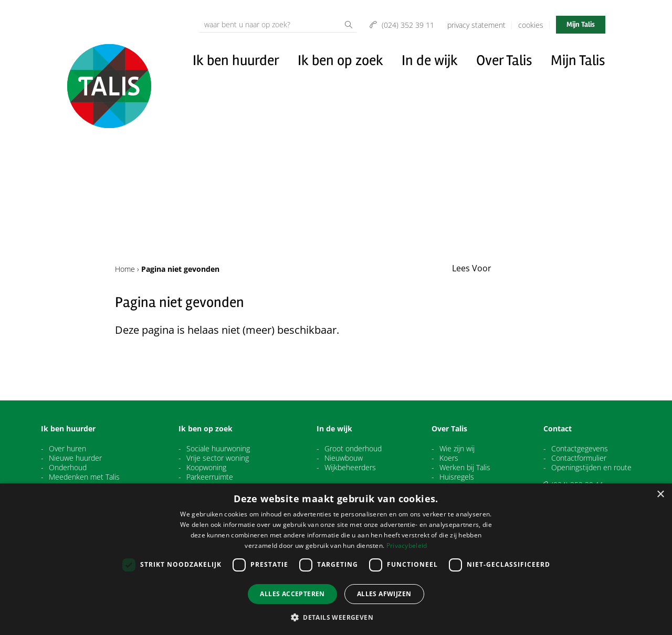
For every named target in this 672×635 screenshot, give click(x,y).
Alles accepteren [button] (292, 594)
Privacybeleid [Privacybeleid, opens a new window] (407, 546)
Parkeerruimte (210, 477)
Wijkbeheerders (350, 468)
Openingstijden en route (591, 468)
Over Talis (504, 60)
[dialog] (336, 559)
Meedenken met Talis (84, 477)
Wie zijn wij (457, 449)
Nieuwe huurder (75, 458)
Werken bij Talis (465, 468)
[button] (336, 617)
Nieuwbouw (344, 458)
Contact (558, 429)
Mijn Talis (581, 24)
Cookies (531, 25)
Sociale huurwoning (218, 449)
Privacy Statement (476, 25)
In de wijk (430, 60)
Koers (449, 458)
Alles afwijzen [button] (384, 594)
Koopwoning (206, 468)
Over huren (67, 449)
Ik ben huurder (236, 60)
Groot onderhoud (353, 449)
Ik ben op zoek (340, 60)
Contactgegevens (580, 449)
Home (125, 269)
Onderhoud (68, 468)
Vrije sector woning (218, 458)
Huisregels (457, 477)
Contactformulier (579, 458)
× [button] (660, 495)
